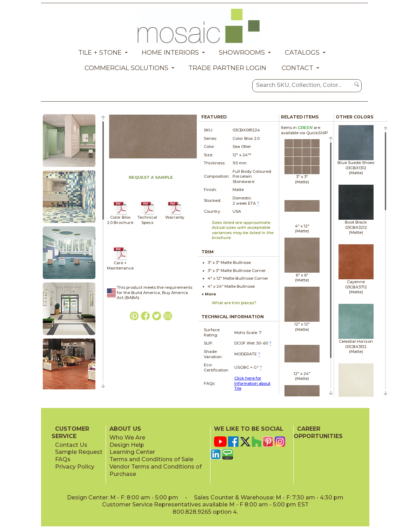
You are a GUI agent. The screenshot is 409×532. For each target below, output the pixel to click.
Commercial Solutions (126, 68)
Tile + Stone (100, 53)
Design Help (127, 445)
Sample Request (79, 452)
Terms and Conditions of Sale (151, 459)
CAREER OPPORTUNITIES (318, 432)
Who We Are (127, 438)
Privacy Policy (75, 467)
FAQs (63, 459)
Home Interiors (170, 53)
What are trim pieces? (234, 303)
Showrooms (242, 53)
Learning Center (132, 452)
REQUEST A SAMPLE (151, 177)
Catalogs (302, 53)
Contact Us (71, 445)
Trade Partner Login (227, 68)
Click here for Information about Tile (252, 383)
